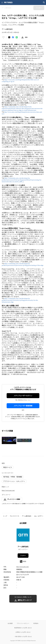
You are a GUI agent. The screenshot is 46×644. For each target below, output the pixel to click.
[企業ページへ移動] (23, 536)
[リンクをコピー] (26, 37)
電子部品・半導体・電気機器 (13, 477)
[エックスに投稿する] (9, 37)
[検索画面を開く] (44, 2)
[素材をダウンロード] (22, 37)
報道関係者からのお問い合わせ (23, 628)
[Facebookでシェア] (13, 37)
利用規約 (36, 623)
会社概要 (10, 623)
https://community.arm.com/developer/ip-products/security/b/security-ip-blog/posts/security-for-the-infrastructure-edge (20, 300)
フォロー (23, 556)
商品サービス (8, 467)
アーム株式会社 (27, 516)
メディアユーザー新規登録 (23, 406)
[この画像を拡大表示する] (9, 440)
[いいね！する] (3, 37)
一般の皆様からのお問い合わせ (23, 636)
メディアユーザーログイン (23, 396)
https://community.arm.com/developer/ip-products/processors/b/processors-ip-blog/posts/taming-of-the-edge (23, 264)
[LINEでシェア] (17, 37)
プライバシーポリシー (23, 623)
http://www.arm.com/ (23, 567)
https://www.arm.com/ (8, 490)
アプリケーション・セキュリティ (14, 481)
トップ (5, 516)
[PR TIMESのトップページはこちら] (8, 2)
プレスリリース (14, 516)
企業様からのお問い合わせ (23, 632)
